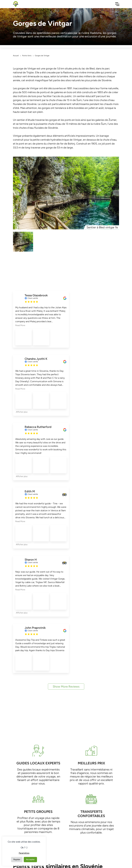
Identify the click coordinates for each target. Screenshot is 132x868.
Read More (20, 325)
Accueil (16, 56)
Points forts (27, 56)
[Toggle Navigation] (117, 4)
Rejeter (17, 859)
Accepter (30, 859)
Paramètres (24, 853)
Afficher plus (22, 412)
